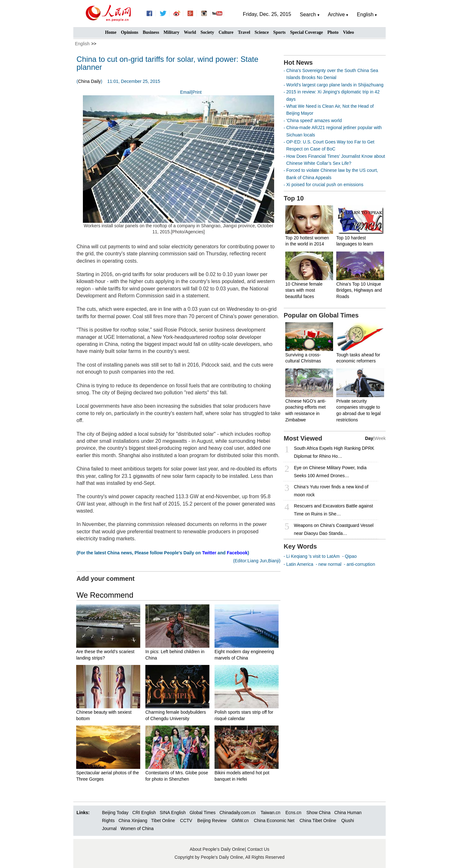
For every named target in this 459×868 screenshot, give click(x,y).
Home (111, 32)
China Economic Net (274, 821)
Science (262, 32)
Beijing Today (115, 813)
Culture (226, 32)
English (82, 44)
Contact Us (258, 849)
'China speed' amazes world (314, 120)
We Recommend (105, 595)
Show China (318, 813)
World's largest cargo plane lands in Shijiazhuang (335, 85)
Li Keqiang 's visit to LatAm (313, 556)
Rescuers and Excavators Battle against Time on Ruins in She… (333, 510)
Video (348, 32)
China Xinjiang (133, 821)
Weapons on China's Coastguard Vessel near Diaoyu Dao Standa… (334, 529)
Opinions (129, 32)
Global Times (203, 813)
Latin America (300, 564)
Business (151, 32)
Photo (333, 32)
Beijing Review (212, 821)
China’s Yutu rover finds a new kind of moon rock (331, 491)
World (190, 32)
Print (197, 92)
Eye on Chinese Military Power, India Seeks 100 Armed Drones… (330, 472)
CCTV (186, 821)
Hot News (298, 62)
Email (186, 92)
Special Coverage (306, 32)
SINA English (173, 813)
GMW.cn (241, 821)
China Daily (90, 81)
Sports (279, 32)
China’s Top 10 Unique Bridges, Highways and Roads (359, 290)
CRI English (144, 813)
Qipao (351, 556)
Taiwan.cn (270, 813)
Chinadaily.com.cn (237, 813)
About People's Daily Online (217, 849)
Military (171, 32)
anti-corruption (361, 564)
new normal (330, 564)
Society (207, 32)
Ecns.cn (294, 813)
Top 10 (294, 198)
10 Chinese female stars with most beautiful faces (304, 290)
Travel (244, 32)
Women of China (137, 828)
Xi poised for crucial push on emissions (325, 185)
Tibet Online (163, 821)
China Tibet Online (318, 821)
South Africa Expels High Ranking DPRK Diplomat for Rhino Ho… (334, 452)
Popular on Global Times (321, 315)
